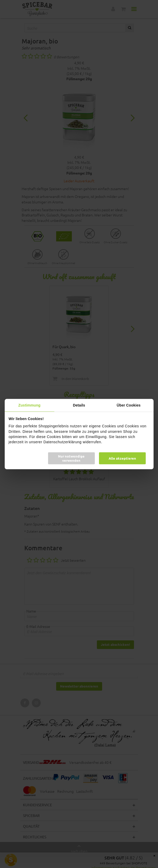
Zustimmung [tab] (29, 405)
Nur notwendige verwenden (71, 458)
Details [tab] (79, 405)
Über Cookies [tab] (129, 405)
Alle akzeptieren (122, 458)
